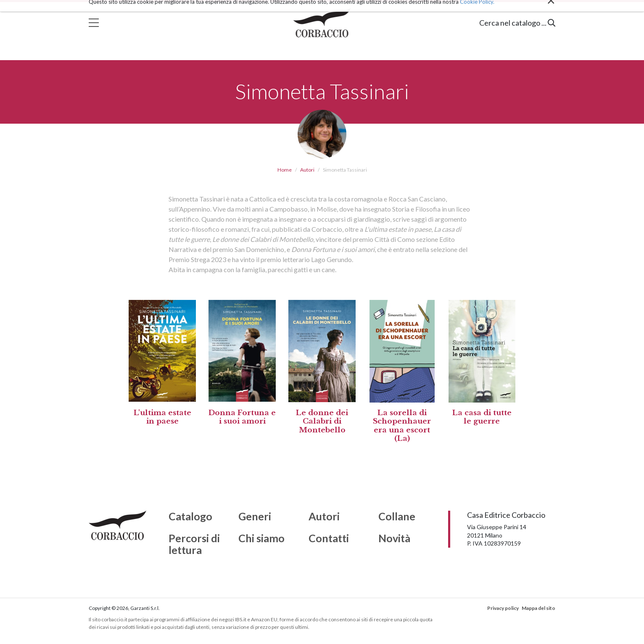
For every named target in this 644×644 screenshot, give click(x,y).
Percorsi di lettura (194, 544)
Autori (307, 170)
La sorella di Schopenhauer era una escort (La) (402, 426)
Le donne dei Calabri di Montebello (322, 421)
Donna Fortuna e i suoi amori (242, 417)
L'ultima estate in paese (162, 417)
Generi (255, 517)
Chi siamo (261, 538)
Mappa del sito (538, 608)
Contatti (329, 538)
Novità (394, 538)
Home (285, 170)
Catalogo (190, 517)
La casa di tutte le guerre (482, 417)
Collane (397, 517)
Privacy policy (503, 608)
